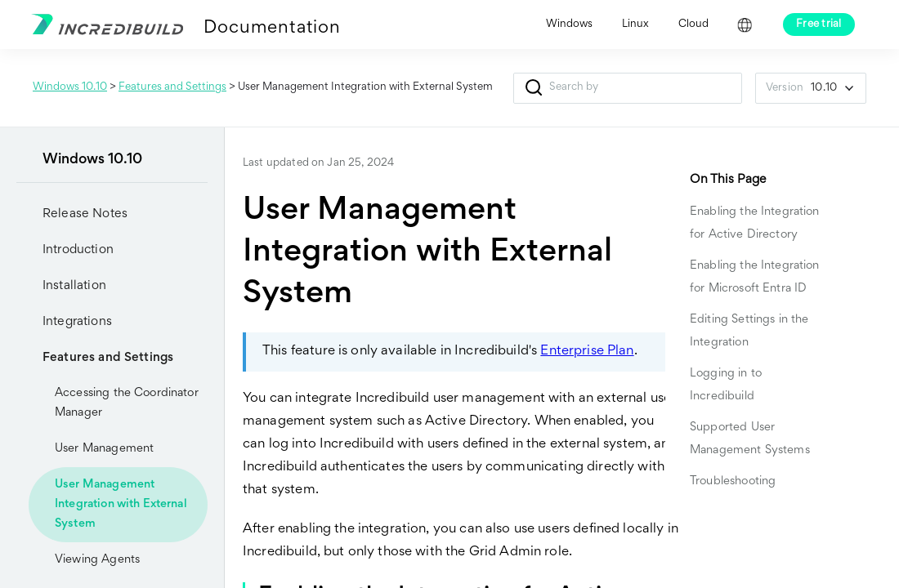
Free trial (819, 24)
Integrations (64, 322)
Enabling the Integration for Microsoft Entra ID (755, 277)
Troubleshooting (733, 481)
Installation (61, 286)
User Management (104, 449)
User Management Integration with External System (121, 504)
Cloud (693, 24)
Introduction (65, 250)
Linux (635, 24)
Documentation (272, 29)
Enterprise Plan (587, 352)
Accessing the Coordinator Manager (127, 403)
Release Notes (85, 214)
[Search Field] (628, 88)
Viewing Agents (97, 560)
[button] (533, 88)
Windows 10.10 (70, 87)
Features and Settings (172, 87)
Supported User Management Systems (750, 439)
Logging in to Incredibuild (726, 385)
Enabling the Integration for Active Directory (755, 223)
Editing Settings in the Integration (749, 331)
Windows (569, 24)
